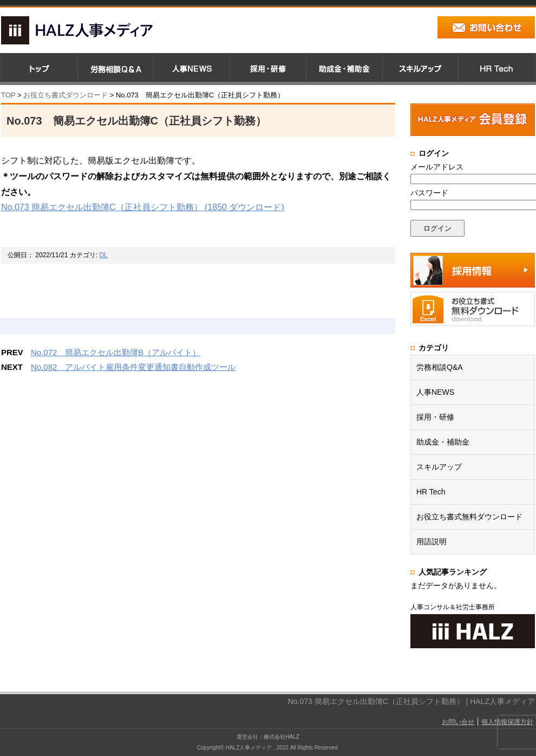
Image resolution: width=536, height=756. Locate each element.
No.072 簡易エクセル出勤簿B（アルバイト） (116, 352)
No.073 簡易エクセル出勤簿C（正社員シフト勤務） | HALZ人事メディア (411, 701)
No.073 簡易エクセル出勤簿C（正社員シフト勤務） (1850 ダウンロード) (143, 207)
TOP (8, 95)
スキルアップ (439, 467)
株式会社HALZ (282, 737)
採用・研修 (435, 417)
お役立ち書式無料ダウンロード (469, 517)
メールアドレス (437, 167)
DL (103, 255)
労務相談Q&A (440, 367)
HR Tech (431, 492)
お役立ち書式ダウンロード (64, 95)
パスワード (429, 193)
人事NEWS (435, 392)
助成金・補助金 (443, 442)
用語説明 (432, 542)
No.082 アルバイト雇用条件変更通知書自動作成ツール (133, 367)
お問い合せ (458, 722)
